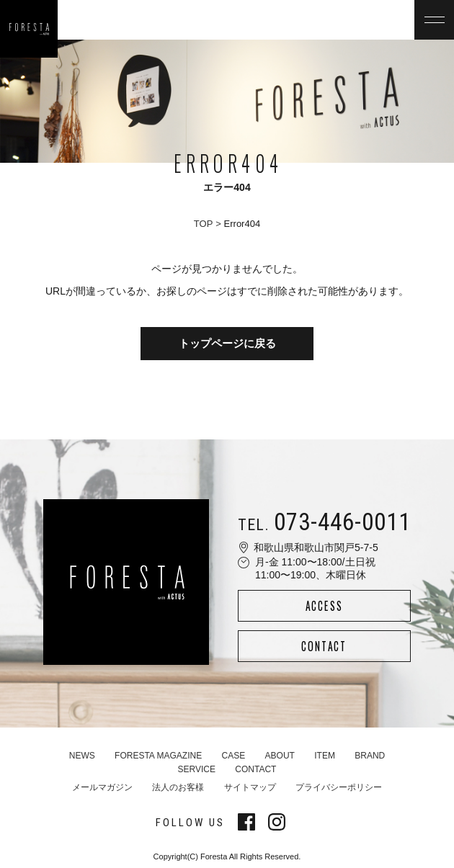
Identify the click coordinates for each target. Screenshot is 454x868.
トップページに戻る (227, 343)
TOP (204, 224)
